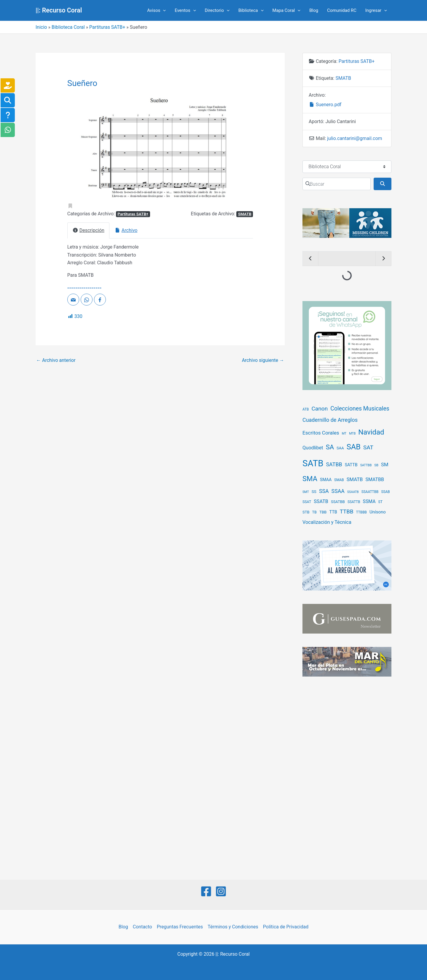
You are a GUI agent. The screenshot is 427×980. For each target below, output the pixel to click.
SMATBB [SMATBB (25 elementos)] (375, 479)
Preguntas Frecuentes (180, 927)
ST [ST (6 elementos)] (381, 502)
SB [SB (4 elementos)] (376, 465)
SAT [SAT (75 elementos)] (368, 447)
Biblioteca (251, 10)
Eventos (185, 10)
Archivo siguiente (263, 360)
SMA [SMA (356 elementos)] (310, 479)
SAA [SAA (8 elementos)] (340, 448)
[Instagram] (221, 891)
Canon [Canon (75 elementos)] (320, 409)
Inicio (41, 27)
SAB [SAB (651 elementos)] (354, 447)
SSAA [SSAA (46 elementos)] (338, 491)
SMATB (245, 214)
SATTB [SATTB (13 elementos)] (351, 465)
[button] (81, 150)
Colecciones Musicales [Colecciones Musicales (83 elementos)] (360, 409)
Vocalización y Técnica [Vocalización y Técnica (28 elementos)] (327, 522)
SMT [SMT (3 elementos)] (306, 492)
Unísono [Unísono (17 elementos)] (378, 512)
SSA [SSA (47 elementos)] (324, 491)
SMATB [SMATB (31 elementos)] (355, 479)
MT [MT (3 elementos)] (344, 433)
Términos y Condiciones (233, 927)
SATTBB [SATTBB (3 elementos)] (366, 465)
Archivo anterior (56, 360)
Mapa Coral (286, 10)
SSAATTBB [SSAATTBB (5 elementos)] (370, 492)
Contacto (142, 927)
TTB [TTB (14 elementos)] (333, 512)
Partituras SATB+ (107, 27)
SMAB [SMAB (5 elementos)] (339, 480)
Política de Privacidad (286, 927)
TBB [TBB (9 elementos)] (323, 512)
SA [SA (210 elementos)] (330, 447)
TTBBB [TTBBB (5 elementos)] (361, 512)
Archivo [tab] (126, 230)
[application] (163, 10)
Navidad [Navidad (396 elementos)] (371, 432)
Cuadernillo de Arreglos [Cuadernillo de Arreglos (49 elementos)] (330, 420)
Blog (314, 10)
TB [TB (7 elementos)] (314, 512)
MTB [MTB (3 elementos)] (352, 433)
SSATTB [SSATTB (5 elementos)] (354, 502)
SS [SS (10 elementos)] (314, 491)
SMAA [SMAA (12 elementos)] (326, 480)
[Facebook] (206, 891)
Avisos (156, 10)
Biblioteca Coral (68, 27)
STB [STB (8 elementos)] (306, 512)
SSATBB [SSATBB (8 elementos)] (338, 502)
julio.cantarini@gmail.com (354, 138)
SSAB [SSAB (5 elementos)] (385, 492)
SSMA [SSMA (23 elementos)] (369, 501)
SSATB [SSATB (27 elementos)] (321, 501)
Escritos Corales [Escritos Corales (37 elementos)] (321, 433)
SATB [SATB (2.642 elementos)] (313, 463)
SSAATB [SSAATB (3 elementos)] (353, 492)
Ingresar (376, 10)
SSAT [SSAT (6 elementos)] (307, 502)
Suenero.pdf (325, 105)
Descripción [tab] (88, 230)
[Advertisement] (347, 779)
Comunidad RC (342, 10)
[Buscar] (337, 184)
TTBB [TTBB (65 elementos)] (347, 512)
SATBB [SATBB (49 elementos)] (334, 464)
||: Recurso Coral (59, 10)
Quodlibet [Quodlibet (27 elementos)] (313, 448)
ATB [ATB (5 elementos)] (306, 409)
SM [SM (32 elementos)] (385, 464)
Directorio (217, 10)
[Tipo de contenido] (347, 167)
